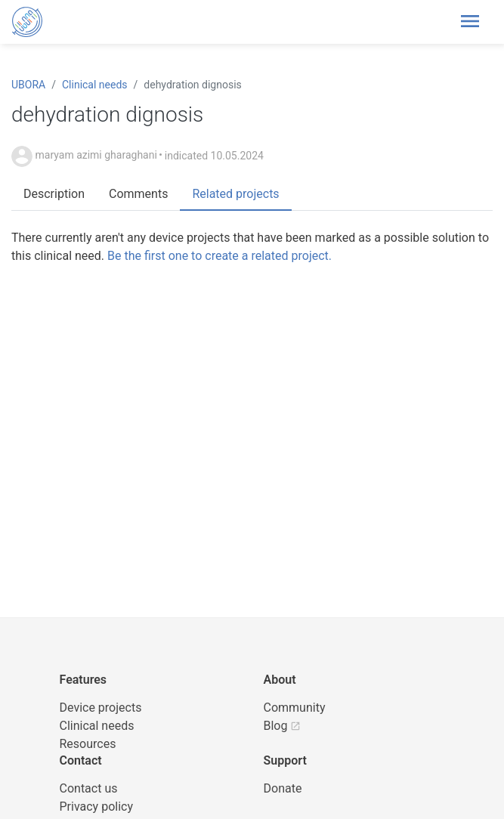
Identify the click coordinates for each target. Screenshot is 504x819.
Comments (138, 194)
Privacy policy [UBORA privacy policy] (97, 807)
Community (295, 708)
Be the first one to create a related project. (220, 256)
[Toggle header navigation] (470, 22)
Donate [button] (283, 788)
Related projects (235, 194)
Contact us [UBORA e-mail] (89, 788)
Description (54, 194)
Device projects (101, 708)
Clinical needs (95, 85)
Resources (88, 744)
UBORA (28, 85)
